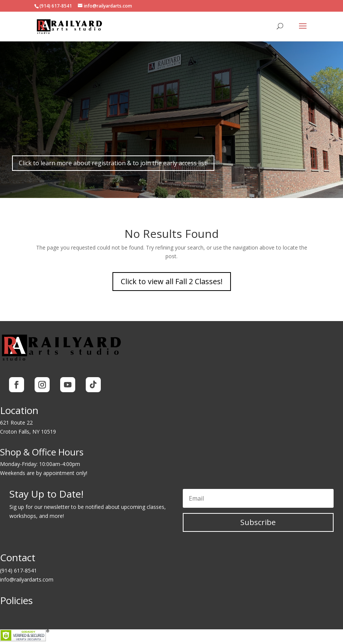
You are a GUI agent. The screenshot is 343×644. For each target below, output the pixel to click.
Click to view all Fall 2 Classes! (172, 281)
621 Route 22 (16, 422)
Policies (16, 600)
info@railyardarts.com (27, 579)
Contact (18, 557)
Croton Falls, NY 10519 (28, 432)
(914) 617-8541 (18, 570)
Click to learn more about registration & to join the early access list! (113, 163)
